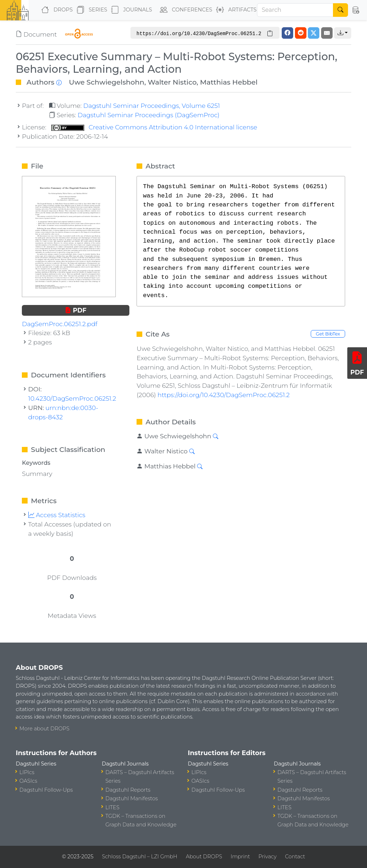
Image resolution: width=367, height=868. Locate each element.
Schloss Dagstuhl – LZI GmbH (139, 857)
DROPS (55, 10)
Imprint (240, 857)
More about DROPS (44, 729)
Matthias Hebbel (229, 82)
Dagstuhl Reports (128, 790)
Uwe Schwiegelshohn (106, 82)
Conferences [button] (185, 10)
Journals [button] (130, 10)
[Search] (295, 10)
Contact (295, 857)
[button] (355, 10)
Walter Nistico (172, 82)
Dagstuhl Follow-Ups (46, 790)
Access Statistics (57, 515)
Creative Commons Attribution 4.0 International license (154, 127)
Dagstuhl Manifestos (132, 798)
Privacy (267, 857)
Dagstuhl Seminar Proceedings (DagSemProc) (148, 115)
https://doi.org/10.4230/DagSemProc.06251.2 (224, 395)
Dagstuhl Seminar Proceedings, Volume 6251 (152, 106)
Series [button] (90, 10)
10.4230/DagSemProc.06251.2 (72, 398)
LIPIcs (27, 772)
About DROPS (204, 857)
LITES (112, 807)
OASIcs (28, 781)
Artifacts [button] (235, 10)
